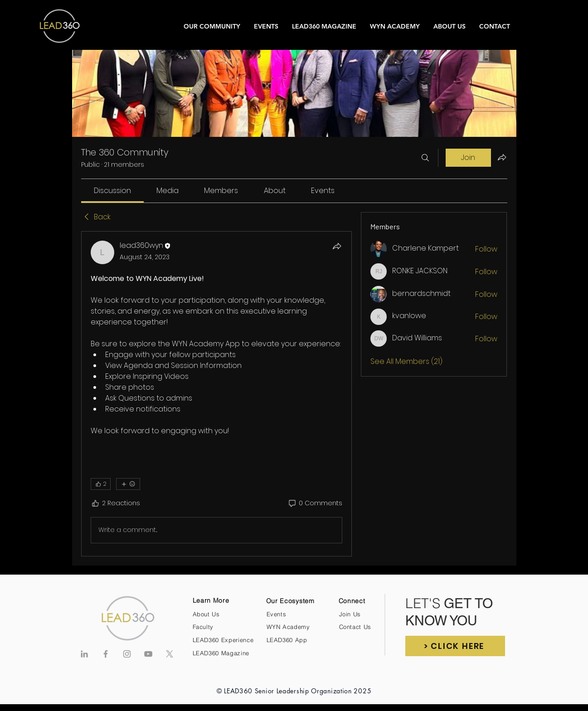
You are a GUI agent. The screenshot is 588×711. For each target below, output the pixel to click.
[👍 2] (101, 484)
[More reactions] (128, 484)
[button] (455, 646)
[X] (170, 654)
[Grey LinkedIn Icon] (84, 654)
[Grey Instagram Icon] (127, 654)
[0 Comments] (315, 503)
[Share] (337, 246)
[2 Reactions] (115, 503)
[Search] (425, 158)
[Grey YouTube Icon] (148, 654)
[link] (112, 191)
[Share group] (502, 157)
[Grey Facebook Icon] (106, 654)
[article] (217, 394)
